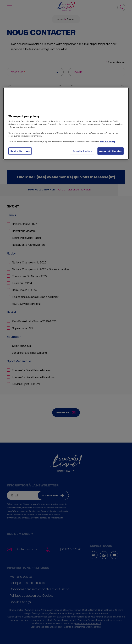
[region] (66, 123)
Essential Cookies (82, 151)
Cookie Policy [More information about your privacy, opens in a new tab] (108, 142)
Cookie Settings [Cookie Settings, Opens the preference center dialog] (20, 151)
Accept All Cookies (111, 151)
